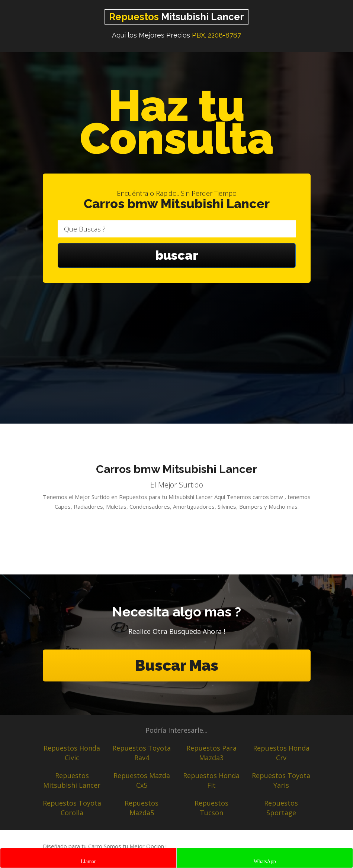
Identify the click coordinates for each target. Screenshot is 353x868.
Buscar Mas (177, 665)
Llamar (88, 861)
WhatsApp (265, 861)
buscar (177, 255)
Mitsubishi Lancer (176, 17)
